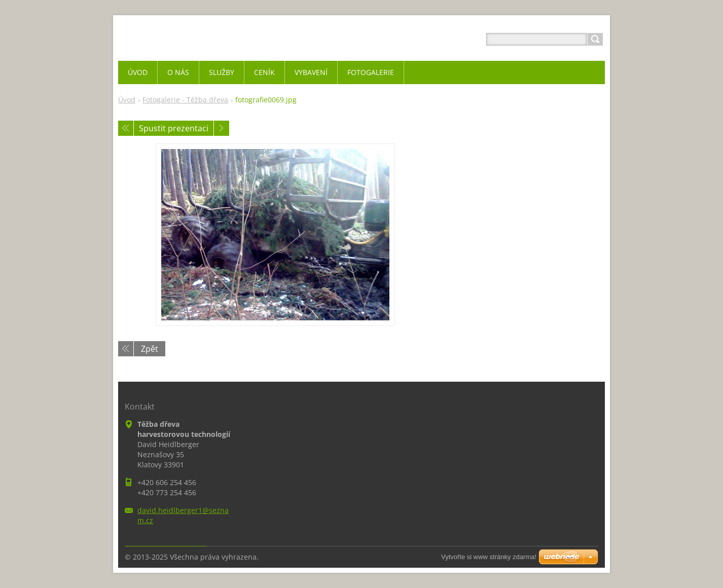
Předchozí (126, 128)
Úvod (127, 100)
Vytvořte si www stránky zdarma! (489, 557)
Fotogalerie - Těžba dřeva (185, 100)
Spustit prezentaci (174, 128)
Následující (222, 128)
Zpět (150, 349)
